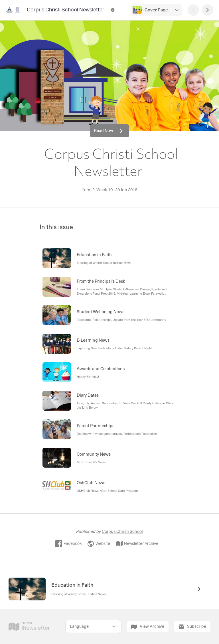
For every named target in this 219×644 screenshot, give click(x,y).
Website (99, 544)
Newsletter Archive (137, 544)
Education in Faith (72, 585)
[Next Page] (208, 10)
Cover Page (156, 10)
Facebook (68, 544)
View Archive (148, 627)
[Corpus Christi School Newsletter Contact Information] (113, 10)
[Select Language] (93, 626)
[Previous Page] (193, 10)
